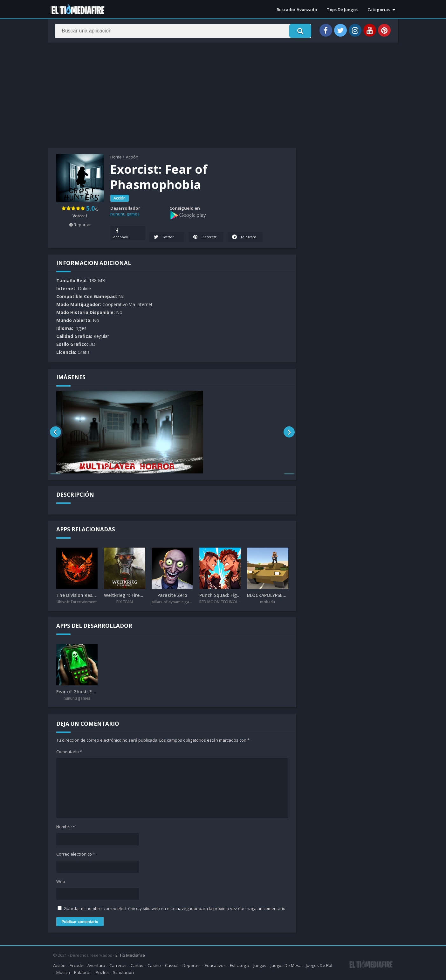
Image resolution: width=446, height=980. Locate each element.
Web (61, 882)
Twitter (164, 237)
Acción (132, 157)
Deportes (192, 965)
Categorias (379, 10)
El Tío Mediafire (130, 955)
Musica (63, 972)
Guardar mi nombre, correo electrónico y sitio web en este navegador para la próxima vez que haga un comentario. (175, 909)
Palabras (83, 972)
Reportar (80, 225)
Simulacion (123, 972)
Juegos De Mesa (286, 965)
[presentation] (55, 432)
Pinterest (205, 237)
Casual (172, 965)
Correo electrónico (76, 854)
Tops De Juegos (342, 10)
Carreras (118, 965)
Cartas (137, 965)
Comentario (69, 752)
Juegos (260, 965)
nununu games (125, 214)
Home (116, 157)
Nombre (66, 827)
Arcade (76, 965)
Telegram (237, 233)
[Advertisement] (172, 97)
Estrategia (240, 965)
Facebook (120, 233)
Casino (154, 965)
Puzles (102, 972)
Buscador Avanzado (297, 10)
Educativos (215, 965)
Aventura (96, 965)
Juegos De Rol (319, 965)
